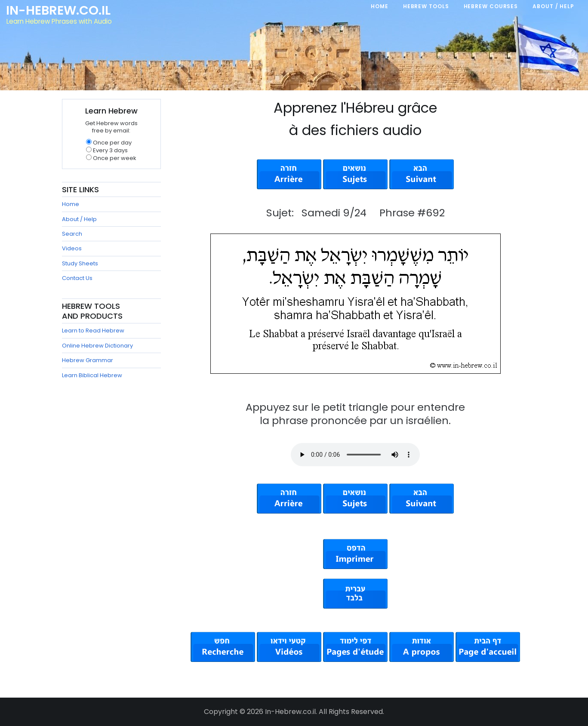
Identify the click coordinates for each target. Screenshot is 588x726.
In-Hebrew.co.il (58, 10)
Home (71, 204)
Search (72, 234)
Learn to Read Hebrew (93, 331)
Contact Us (77, 278)
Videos (72, 248)
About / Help (79, 219)
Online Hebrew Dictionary (97, 346)
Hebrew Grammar (88, 360)
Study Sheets (80, 263)
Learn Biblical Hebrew (92, 375)
